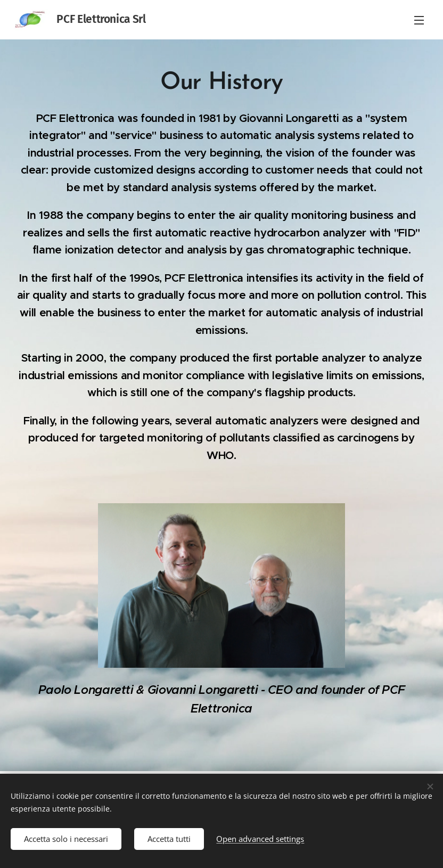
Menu (419, 20)
